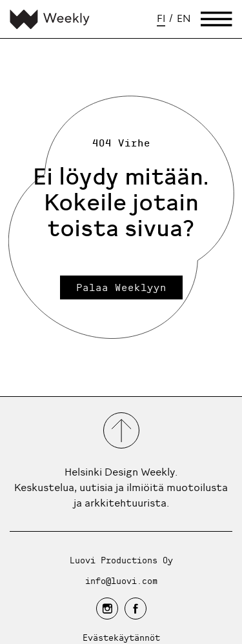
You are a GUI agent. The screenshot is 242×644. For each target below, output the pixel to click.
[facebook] (136, 609)
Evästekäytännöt (121, 637)
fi (161, 18)
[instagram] (107, 609)
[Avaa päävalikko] (217, 19)
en (184, 18)
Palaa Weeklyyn (121, 287)
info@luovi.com (121, 580)
